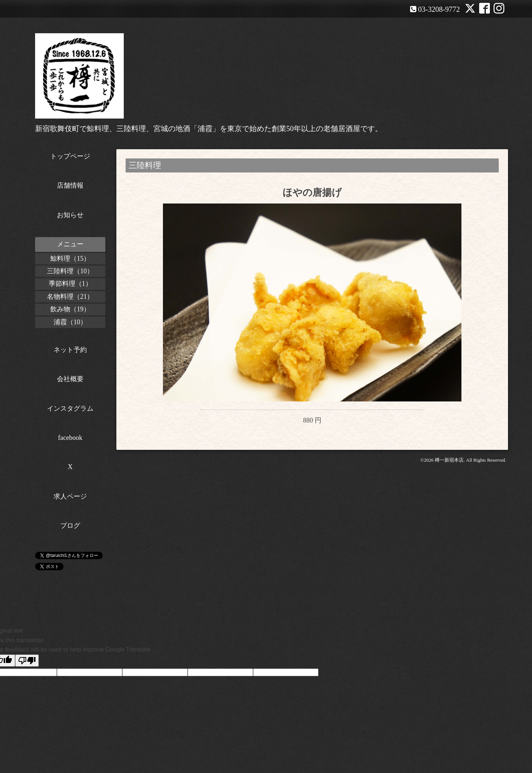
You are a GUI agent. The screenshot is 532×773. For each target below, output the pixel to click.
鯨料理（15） (70, 259)
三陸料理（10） (70, 271)
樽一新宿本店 (449, 472)
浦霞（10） (70, 322)
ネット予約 (70, 350)
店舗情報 (70, 185)
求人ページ (70, 496)
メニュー (70, 244)
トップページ (70, 156)
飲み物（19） (70, 309)
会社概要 (70, 379)
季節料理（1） (70, 284)
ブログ (70, 526)
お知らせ (70, 215)
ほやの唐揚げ (312, 193)
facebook (70, 438)
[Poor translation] (27, 661)
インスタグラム (70, 408)
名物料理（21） (70, 297)
